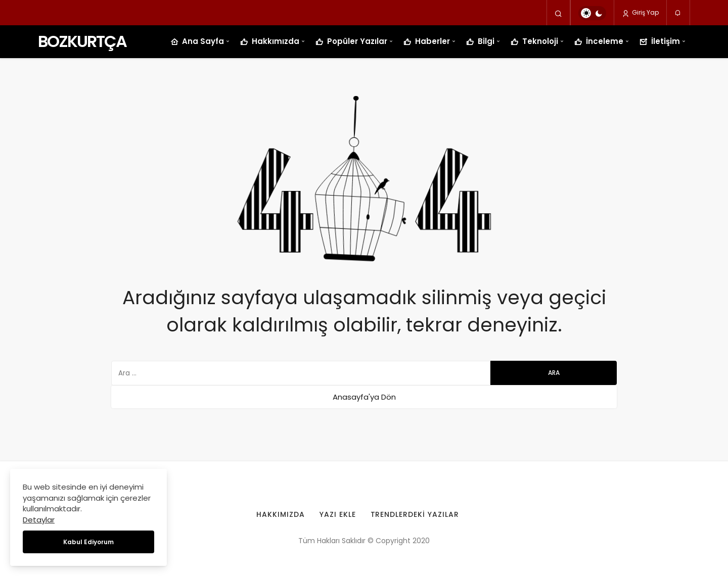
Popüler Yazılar (351, 42)
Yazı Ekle (338, 514)
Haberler (427, 42)
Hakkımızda (270, 42)
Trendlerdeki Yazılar (415, 514)
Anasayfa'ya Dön (364, 397)
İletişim (660, 42)
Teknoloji (534, 42)
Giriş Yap (640, 13)
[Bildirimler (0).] (678, 13)
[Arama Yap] (558, 13)
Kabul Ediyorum (88, 542)
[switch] (592, 13)
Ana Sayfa (197, 42)
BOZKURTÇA (82, 41)
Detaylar (39, 520)
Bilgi (480, 42)
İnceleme (599, 42)
